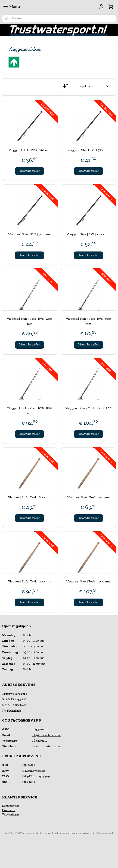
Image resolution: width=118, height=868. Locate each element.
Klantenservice (11, 806)
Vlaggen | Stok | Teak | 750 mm (88, 497)
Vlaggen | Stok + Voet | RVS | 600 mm (88, 321)
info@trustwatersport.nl (46, 735)
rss (55, 833)
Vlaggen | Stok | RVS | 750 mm (88, 150)
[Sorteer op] (86, 86)
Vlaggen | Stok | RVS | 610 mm (30, 150)
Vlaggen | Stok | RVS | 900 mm (29, 234)
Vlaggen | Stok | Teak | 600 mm (30, 497)
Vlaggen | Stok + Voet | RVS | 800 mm (29, 410)
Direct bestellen (29, 171)
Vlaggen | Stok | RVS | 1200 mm (88, 234)
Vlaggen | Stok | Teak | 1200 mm (88, 581)
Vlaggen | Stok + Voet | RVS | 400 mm (29, 321)
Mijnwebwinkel (105, 833)
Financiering (9, 810)
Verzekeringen (10, 815)
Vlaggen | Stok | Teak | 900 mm (30, 581)
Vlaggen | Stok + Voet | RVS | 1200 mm (88, 410)
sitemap (47, 833)
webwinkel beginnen (70, 833)
